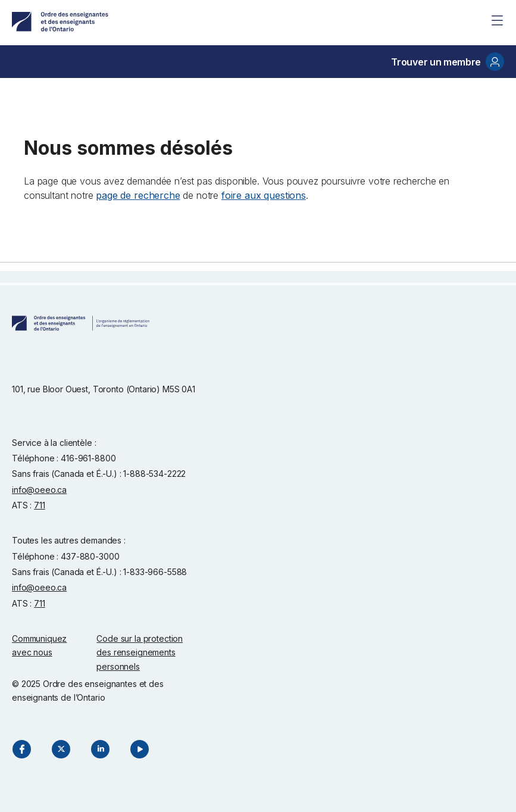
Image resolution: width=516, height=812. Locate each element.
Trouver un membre (448, 62)
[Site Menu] (497, 20)
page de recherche (138, 195)
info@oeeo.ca (39, 490)
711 (40, 505)
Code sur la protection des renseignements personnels (140, 652)
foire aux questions (264, 195)
